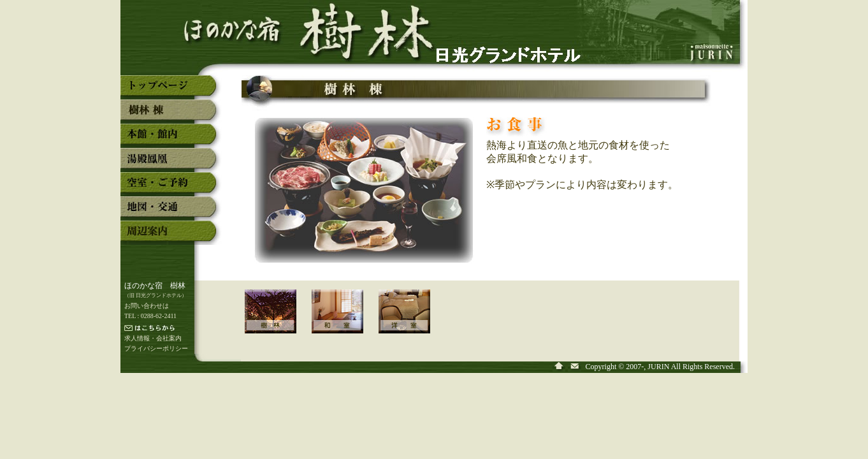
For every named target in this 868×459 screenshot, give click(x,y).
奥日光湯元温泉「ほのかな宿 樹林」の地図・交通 (171, 212)
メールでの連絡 (175, 329)
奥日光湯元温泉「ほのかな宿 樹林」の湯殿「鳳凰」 (171, 163)
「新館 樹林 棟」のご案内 (278, 320)
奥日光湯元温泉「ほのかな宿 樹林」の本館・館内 (171, 139)
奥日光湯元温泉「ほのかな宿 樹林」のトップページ (171, 91)
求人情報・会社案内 (153, 338)
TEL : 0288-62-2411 (150, 316)
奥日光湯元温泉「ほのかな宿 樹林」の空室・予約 (171, 187)
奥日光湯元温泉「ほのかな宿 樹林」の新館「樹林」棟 (171, 115)
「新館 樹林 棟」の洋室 (412, 320)
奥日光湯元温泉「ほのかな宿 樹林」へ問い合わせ (575, 367)
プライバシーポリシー (156, 348)
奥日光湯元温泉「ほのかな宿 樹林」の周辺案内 (171, 236)
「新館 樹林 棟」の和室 (345, 320)
